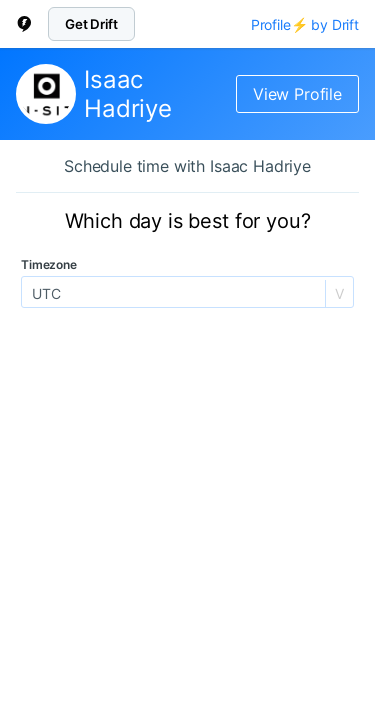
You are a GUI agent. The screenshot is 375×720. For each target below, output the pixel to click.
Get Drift (91, 24)
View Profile (297, 94)
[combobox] (34, 293)
